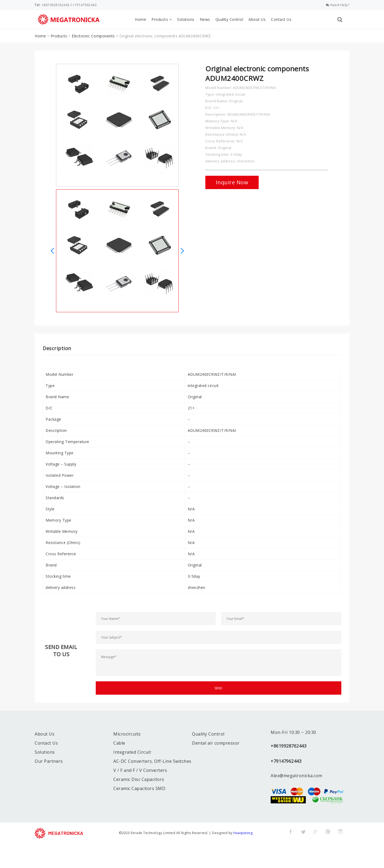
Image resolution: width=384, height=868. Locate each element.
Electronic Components (93, 36)
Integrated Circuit (132, 752)
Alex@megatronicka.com (297, 776)
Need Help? (338, 5)
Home (141, 19)
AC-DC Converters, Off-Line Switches (152, 761)
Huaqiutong (243, 833)
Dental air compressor (216, 743)
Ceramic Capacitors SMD (139, 788)
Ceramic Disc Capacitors (139, 779)
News (205, 19)
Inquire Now (232, 182)
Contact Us (281, 19)
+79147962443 (85, 5)
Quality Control (229, 19)
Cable (119, 743)
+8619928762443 (56, 5)
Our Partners (49, 761)
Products (162, 19)
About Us (257, 19)
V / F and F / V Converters (140, 770)
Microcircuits (127, 734)
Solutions (186, 19)
